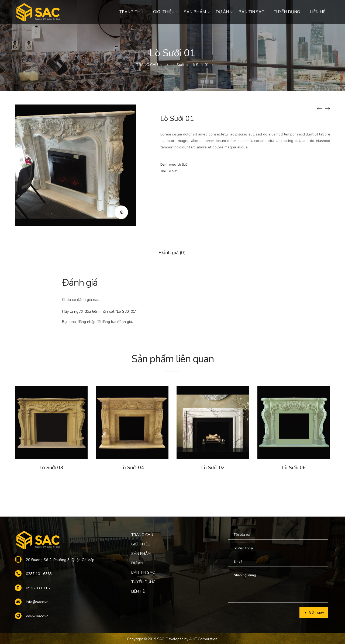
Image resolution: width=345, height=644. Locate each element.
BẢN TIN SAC (251, 12)
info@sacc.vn (37, 602)
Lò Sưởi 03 (51, 468)
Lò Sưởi (178, 65)
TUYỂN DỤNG (287, 12)
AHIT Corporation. (204, 639)
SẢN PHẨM (195, 12)
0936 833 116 (38, 588)
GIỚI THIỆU (164, 12)
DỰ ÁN (222, 12)
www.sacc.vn (37, 616)
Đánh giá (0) (172, 253)
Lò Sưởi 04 (132, 468)
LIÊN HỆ (318, 12)
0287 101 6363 (39, 574)
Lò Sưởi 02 (213, 468)
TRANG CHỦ (131, 12)
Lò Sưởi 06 (294, 468)
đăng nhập (87, 322)
